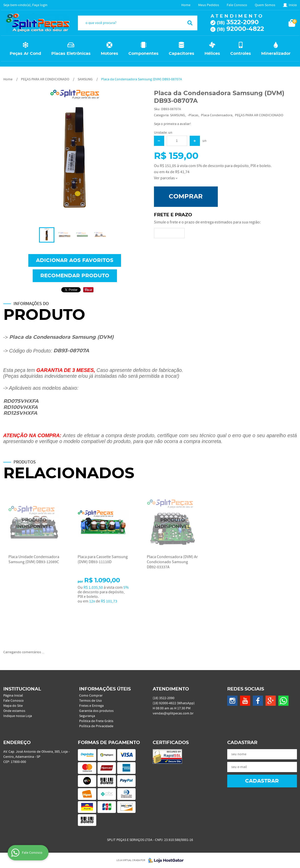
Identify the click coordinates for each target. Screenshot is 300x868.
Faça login (40, 5)
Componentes (143, 54)
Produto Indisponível (34, 524)
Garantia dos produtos (96, 711)
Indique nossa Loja (18, 716)
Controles (241, 54)
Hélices (212, 54)
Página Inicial (13, 696)
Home (186, 5)
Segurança (87, 716)
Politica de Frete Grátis (96, 721)
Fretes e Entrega (91, 706)
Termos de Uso (91, 701)
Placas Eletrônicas (71, 54)
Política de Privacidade (96, 726)
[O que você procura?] (190, 23)
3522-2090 (238, 22)
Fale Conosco (237, 5)
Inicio (293, 5)
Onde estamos (14, 711)
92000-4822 (240, 29)
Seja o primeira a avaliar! (172, 124)
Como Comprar (91, 696)
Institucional (22, 689)
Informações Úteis (105, 689)
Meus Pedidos (209, 5)
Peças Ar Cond (25, 54)
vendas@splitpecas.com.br (173, 713)
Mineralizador (276, 54)
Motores (110, 54)
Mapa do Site (13, 706)
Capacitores (182, 54)
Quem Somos (265, 5)
